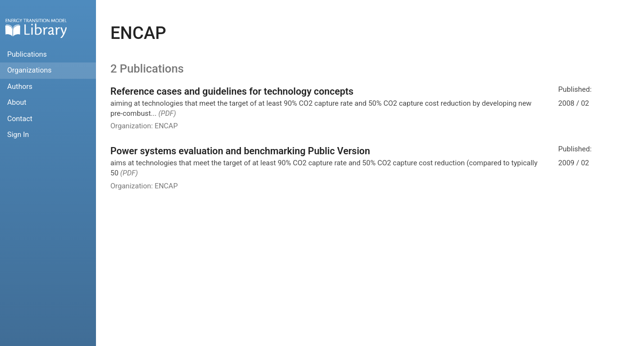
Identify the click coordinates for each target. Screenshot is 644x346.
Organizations (30, 70)
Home (36, 28)
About (17, 102)
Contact (20, 119)
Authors (20, 86)
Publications (27, 54)
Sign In (18, 135)
